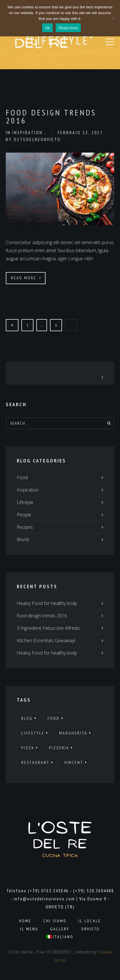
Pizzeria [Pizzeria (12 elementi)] (59, 748)
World (23, 539)
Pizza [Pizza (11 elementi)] (28, 748)
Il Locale (90, 921)
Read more (68, 28)
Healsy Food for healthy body (47, 603)
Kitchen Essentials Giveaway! (46, 640)
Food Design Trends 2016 (51, 116)
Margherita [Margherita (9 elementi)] (73, 733)
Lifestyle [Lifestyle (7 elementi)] (33, 733)
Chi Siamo (55, 921)
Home (25, 921)
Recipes (25, 527)
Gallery (60, 929)
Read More (26, 278)
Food (22, 477)
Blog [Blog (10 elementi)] (27, 718)
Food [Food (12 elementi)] (54, 718)
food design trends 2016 (42, 616)
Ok (47, 28)
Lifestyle (25, 502)
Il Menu (29, 929)
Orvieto (91, 929)
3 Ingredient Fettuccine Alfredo (48, 628)
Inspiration (28, 132)
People (24, 515)
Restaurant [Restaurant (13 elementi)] (35, 762)
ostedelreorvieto (37, 139)
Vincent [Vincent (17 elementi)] (74, 762)
